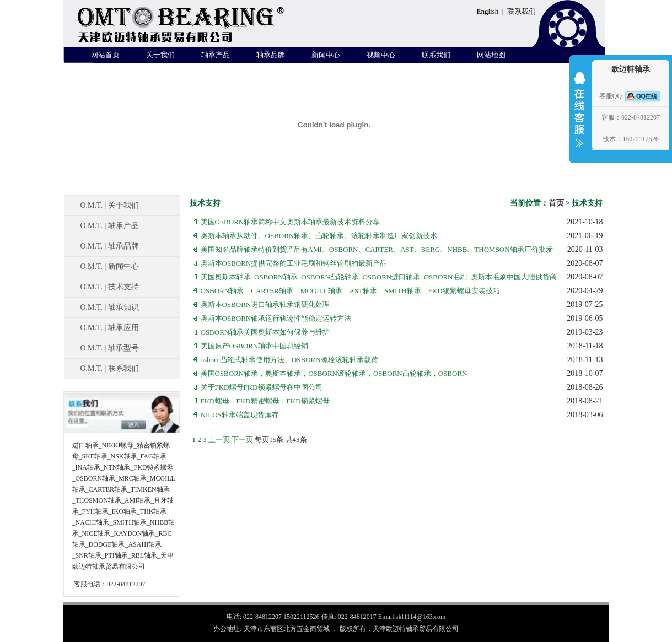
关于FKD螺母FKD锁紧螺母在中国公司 (262, 387)
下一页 (242, 439)
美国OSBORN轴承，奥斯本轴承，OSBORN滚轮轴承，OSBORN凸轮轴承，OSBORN (334, 373)
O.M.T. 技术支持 (110, 287)
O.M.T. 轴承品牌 (110, 246)
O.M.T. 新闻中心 (110, 266)
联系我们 (522, 11)
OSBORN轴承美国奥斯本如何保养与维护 (265, 332)
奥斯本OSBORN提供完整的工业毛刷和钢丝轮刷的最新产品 (294, 263)
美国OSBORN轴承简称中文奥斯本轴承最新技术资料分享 (291, 222)
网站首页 (105, 55)
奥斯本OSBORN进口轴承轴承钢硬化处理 (265, 304)
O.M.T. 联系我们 (110, 368)
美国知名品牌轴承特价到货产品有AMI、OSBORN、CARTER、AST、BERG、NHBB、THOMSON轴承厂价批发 (377, 249)
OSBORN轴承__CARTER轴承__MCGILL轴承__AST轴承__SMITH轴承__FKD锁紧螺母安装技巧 (350, 291)
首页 (556, 203)
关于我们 (160, 55)
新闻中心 (326, 55)
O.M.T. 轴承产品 (110, 226)
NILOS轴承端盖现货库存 (240, 415)
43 (296, 439)
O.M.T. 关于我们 (110, 205)
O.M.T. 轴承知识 (110, 307)
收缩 (579, 117)
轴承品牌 (271, 55)
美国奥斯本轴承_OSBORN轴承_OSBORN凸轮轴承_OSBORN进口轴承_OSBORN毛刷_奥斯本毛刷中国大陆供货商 (379, 277)
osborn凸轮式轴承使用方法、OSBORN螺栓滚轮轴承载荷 (289, 360)
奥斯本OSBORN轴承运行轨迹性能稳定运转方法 (276, 318)
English (488, 11)
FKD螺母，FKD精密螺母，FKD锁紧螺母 (265, 401)
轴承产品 (216, 55)
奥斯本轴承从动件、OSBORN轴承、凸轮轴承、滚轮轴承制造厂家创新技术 (319, 236)
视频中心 (381, 55)
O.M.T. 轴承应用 (110, 328)
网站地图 (491, 55)
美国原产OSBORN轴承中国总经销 (255, 346)
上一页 (219, 439)
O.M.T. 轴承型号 (110, 348)
